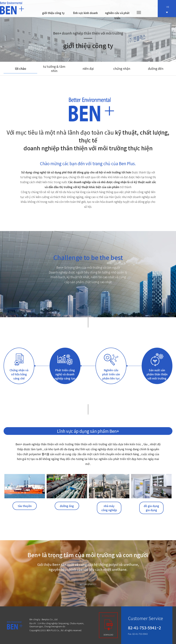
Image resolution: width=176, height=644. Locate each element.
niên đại (88, 68)
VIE (168, 9)
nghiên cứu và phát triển (117, 15)
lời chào (21, 68)
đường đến (156, 68)
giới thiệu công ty (53, 13)
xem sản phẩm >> (88, 584)
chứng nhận (122, 68)
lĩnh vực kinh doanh (85, 13)
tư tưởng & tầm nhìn (54, 69)
